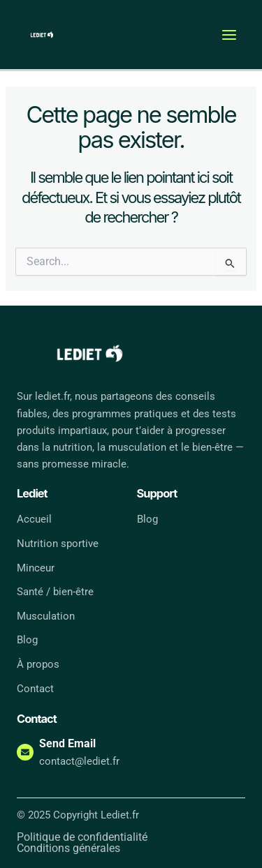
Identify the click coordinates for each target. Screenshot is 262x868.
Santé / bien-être (55, 592)
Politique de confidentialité (82, 837)
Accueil (34, 519)
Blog (27, 640)
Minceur (36, 568)
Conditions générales (68, 848)
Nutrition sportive (58, 544)
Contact (35, 689)
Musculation (46, 616)
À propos (38, 664)
